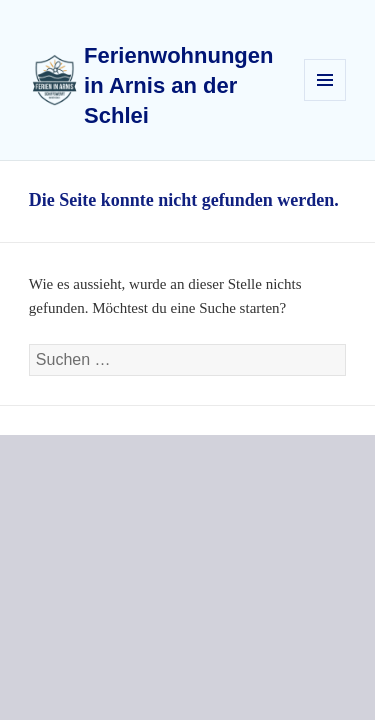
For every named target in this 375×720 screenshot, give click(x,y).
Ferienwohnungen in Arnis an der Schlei (178, 85)
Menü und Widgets (325, 100)
